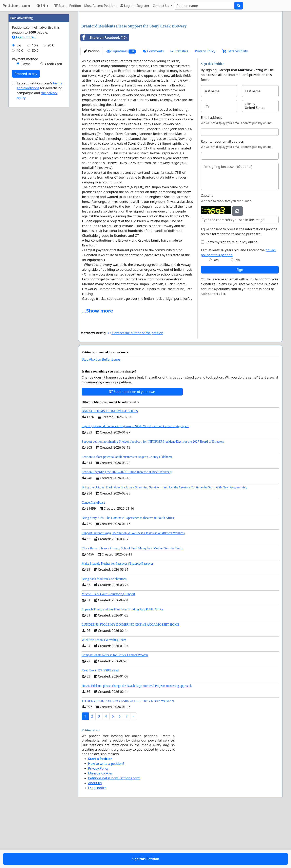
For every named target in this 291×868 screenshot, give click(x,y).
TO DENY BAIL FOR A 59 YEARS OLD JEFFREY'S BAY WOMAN (128, 757)
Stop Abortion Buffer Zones (101, 416)
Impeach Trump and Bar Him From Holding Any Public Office (122, 666)
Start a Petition (67, 6)
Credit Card (53, 185)
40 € (20, 172)
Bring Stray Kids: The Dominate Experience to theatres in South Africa (128, 574)
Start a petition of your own (132, 448)
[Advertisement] (180, 46)
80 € (35, 172)
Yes (216, 316)
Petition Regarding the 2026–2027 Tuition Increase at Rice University (127, 529)
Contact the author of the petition (136, 389)
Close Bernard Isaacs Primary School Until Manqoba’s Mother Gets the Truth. (132, 605)
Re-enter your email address (222, 198)
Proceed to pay (26, 195)
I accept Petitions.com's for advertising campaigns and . (40, 212)
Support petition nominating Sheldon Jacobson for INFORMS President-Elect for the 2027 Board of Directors (153, 498)
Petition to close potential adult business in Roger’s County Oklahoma (127, 513)
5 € (19, 166)
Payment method (25, 180)
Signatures (121, 108)
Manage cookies (100, 830)
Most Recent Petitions (101, 6)
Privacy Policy (205, 108)
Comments (153, 108)
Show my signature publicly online (232, 299)
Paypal (26, 185)
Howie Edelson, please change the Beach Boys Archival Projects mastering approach (137, 742)
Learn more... (24, 158)
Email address (211, 174)
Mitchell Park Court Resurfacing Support (108, 651)
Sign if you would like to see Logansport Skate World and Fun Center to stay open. (135, 483)
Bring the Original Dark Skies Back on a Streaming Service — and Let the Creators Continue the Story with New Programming (164, 544)
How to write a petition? (106, 820)
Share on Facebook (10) (104, 94)
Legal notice (97, 844)
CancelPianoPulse (93, 559)
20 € (51, 166)
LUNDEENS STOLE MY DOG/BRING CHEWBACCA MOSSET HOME (130, 681)
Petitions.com (16, 6)
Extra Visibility (235, 108)
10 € (35, 166)
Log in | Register (135, 6)
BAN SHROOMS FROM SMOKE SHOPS (110, 468)
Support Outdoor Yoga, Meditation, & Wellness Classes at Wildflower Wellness (133, 590)
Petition (92, 108)
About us (95, 840)
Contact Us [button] (161, 6)
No (238, 316)
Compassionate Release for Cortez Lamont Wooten (115, 712)
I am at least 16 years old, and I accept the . (239, 309)
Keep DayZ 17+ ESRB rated (100, 727)
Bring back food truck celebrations (104, 635)
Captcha (207, 252)
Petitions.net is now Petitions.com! (114, 835)
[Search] (204, 6)
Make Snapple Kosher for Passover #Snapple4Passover (117, 620)
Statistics (179, 108)
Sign (240, 326)
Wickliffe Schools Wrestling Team (104, 696)
